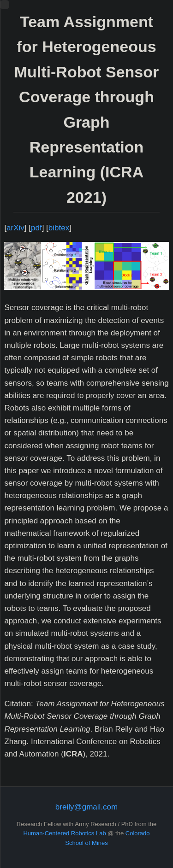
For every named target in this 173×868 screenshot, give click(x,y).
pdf (36, 228)
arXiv (15, 228)
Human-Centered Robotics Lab (64, 833)
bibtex (59, 228)
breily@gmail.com (86, 807)
